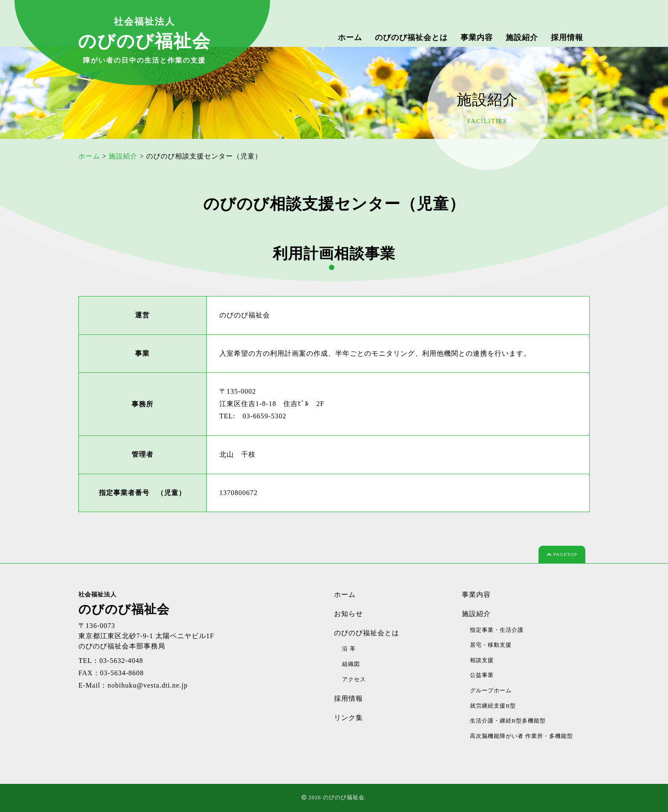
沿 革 (349, 649)
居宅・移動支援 (491, 645)
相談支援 (482, 660)
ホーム (350, 37)
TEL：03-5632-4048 (111, 661)
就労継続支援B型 (493, 706)
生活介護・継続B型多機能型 (508, 721)
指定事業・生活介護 (497, 630)
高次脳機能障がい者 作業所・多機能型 (521, 736)
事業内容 (477, 37)
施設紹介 (522, 37)
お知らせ (348, 614)
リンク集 (348, 718)
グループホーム (491, 691)
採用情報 (567, 37)
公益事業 (482, 675)
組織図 (351, 664)
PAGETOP (562, 554)
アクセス (354, 680)
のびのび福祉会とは (411, 37)
